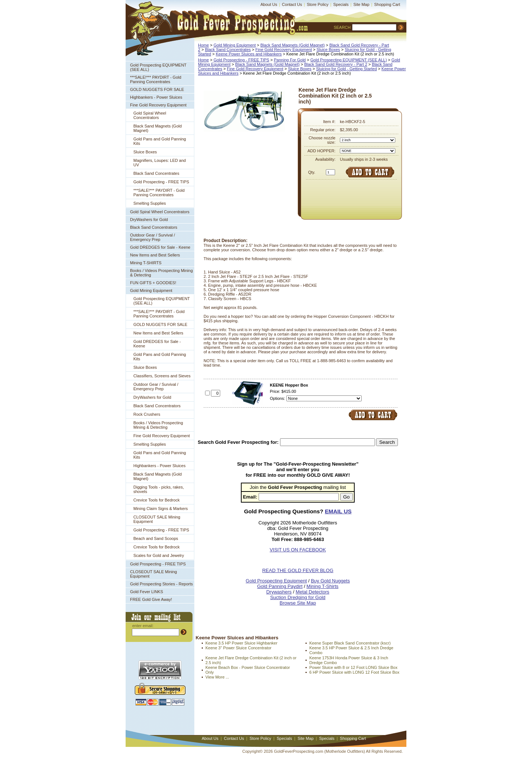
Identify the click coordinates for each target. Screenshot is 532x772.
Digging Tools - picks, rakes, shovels (159, 489)
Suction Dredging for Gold (298, 597)
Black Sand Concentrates (156, 173)
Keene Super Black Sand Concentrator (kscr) (350, 643)
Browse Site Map (298, 603)
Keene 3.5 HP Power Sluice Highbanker (241, 643)
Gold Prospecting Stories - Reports (161, 584)
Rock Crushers (147, 414)
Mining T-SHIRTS (146, 263)
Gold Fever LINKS (146, 592)
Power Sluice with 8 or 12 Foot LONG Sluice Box (353, 667)
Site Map (361, 4)
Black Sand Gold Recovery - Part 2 (336, 64)
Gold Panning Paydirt (280, 586)
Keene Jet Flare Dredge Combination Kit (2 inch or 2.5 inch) (251, 660)
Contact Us (292, 4)
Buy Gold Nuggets (330, 581)
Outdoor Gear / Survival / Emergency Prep (153, 237)
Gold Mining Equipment (151, 290)
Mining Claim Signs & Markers (161, 509)
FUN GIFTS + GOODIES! (153, 283)
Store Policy (318, 4)
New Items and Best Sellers (155, 255)
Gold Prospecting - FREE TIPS (161, 182)
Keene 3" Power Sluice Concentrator (238, 648)
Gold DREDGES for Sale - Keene (160, 247)
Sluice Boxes (145, 152)
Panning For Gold (290, 60)
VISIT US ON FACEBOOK (298, 550)
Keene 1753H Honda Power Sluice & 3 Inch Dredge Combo (349, 660)
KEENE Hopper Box (289, 385)
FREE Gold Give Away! (151, 599)
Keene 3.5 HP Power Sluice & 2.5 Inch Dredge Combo (351, 650)
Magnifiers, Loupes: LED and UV (160, 163)
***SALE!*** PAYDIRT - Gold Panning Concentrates (156, 79)
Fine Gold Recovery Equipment (158, 105)
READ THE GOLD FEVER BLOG (298, 570)
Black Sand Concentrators (154, 227)
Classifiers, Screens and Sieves (162, 376)
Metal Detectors (312, 592)
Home (203, 45)
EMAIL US (338, 511)
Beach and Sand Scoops (156, 538)
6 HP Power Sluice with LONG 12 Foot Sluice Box (354, 672)
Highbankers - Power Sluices (156, 97)
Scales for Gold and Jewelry (159, 555)
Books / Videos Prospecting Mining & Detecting (161, 273)
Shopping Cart (387, 4)
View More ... (217, 677)
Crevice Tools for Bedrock (156, 500)
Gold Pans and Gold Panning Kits (160, 141)
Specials (341, 4)
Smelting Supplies (150, 203)
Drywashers (279, 592)
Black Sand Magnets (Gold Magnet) (158, 128)
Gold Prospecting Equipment (276, 581)
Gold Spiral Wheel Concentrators (150, 115)
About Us (269, 4)
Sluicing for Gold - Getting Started (347, 69)
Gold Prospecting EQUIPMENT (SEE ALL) (158, 67)
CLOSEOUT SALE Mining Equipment (157, 519)
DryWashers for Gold (149, 220)
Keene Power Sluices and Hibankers (249, 54)
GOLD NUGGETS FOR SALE (157, 89)
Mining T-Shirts (323, 586)
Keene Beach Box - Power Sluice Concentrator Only (248, 670)
